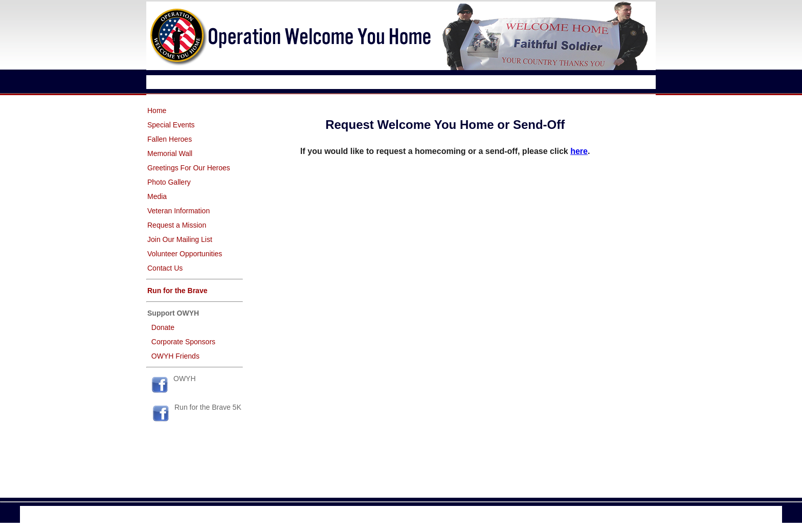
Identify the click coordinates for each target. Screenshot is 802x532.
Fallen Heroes (170, 139)
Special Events (171, 125)
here (579, 151)
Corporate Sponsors (183, 342)
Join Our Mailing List (180, 239)
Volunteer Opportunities (185, 254)
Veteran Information (179, 211)
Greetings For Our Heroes (189, 168)
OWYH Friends (175, 356)
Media (157, 196)
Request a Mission (177, 225)
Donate (163, 327)
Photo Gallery (169, 182)
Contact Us (165, 268)
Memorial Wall (170, 153)
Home (157, 110)
